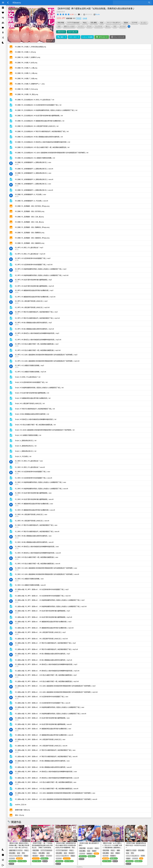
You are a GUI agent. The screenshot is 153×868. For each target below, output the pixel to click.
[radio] (58, 14)
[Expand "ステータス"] (74, 37)
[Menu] (3, 3)
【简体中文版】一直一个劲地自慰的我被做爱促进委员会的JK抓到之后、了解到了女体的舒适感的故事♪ (42, 846)
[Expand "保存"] (62, 37)
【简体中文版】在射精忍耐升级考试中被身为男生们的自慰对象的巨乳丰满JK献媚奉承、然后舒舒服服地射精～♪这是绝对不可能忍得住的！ (66, 847)
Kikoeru (17, 2)
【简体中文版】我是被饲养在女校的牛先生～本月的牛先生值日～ (136, 845)
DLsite (98, 14)
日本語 (85, 18)
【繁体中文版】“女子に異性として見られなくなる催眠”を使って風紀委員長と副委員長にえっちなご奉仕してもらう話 (112, 846)
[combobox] (131, 3)
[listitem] (3, 8)
